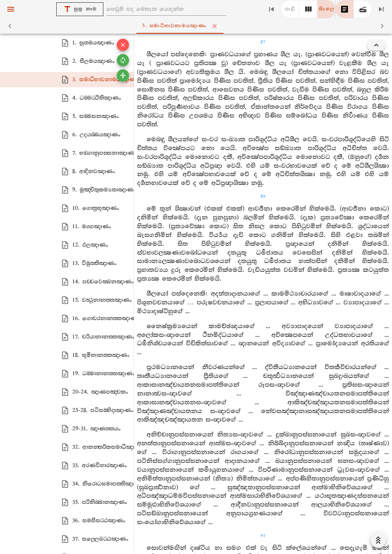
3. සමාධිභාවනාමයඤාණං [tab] (198, 26)
